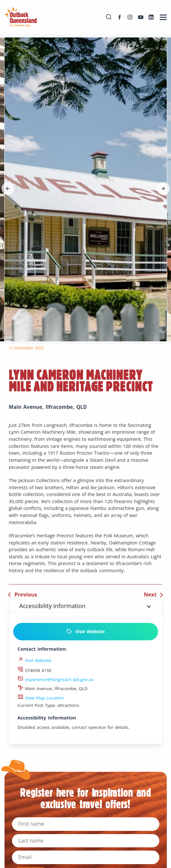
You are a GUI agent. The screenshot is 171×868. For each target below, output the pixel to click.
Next (150, 594)
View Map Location (41, 698)
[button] (8, 189)
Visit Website (85, 632)
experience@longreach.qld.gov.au (56, 679)
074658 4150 (34, 670)
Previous (26, 594)
